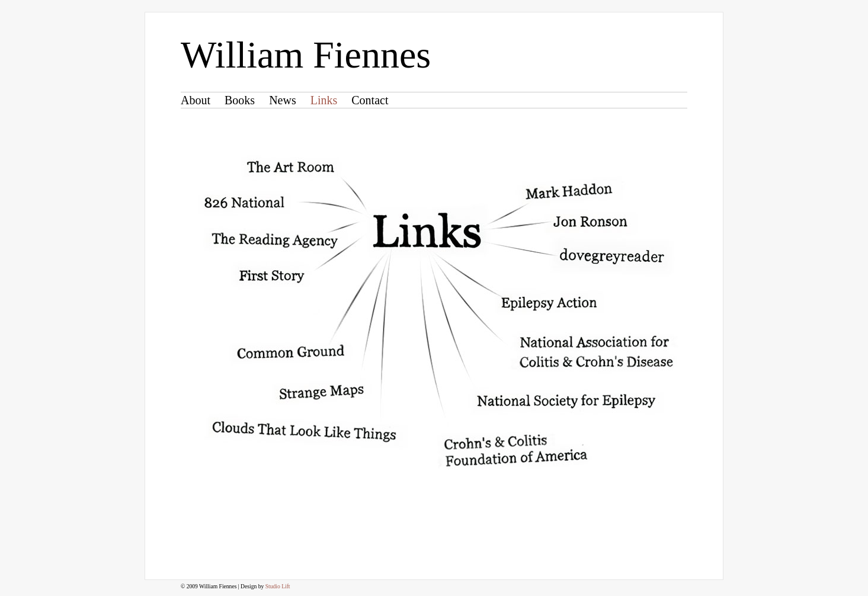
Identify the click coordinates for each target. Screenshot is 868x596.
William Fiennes (306, 55)
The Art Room (290, 167)
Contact (370, 100)
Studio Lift (278, 586)
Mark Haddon (567, 191)
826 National (244, 202)
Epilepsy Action (548, 303)
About (196, 100)
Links (324, 100)
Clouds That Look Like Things (303, 431)
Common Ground (290, 352)
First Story (271, 276)
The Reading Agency (273, 240)
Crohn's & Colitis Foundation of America (515, 450)
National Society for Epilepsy (565, 401)
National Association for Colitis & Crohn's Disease (595, 351)
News (283, 100)
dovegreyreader (611, 255)
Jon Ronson (589, 222)
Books (240, 100)
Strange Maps (319, 392)
